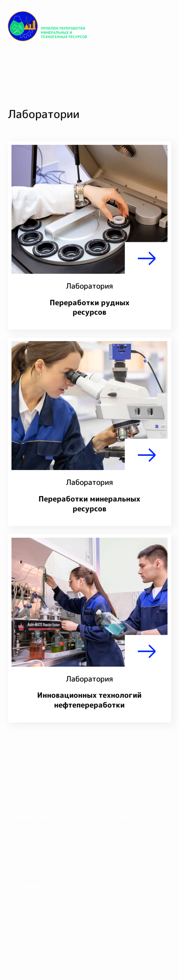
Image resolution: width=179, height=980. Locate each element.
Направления (31, 803)
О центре (24, 789)
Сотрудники (115, 817)
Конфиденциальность (42, 917)
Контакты (111, 831)
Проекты (109, 789)
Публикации (116, 803)
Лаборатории (31, 817)
